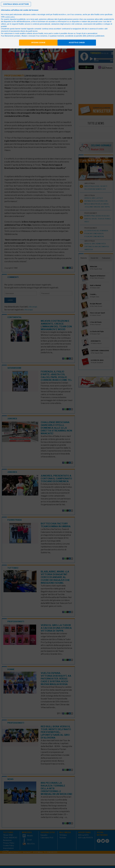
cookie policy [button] (10, 17)
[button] (16, 4)
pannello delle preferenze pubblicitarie (90, 36)
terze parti (34, 19)
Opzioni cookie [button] (38, 43)
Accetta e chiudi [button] (77, 43)
